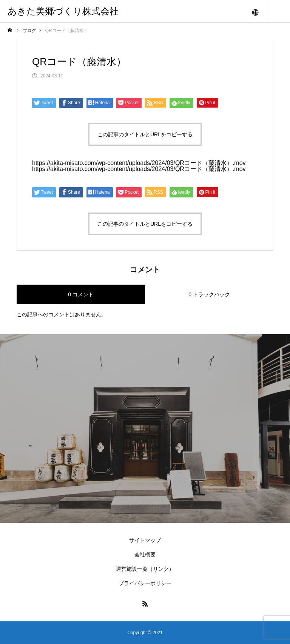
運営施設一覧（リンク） (145, 569)
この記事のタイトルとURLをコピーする (145, 134)
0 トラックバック (209, 294)
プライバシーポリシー (145, 583)
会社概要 (145, 555)
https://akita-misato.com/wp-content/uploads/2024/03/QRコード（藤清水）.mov (139, 163)
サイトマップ (145, 540)
